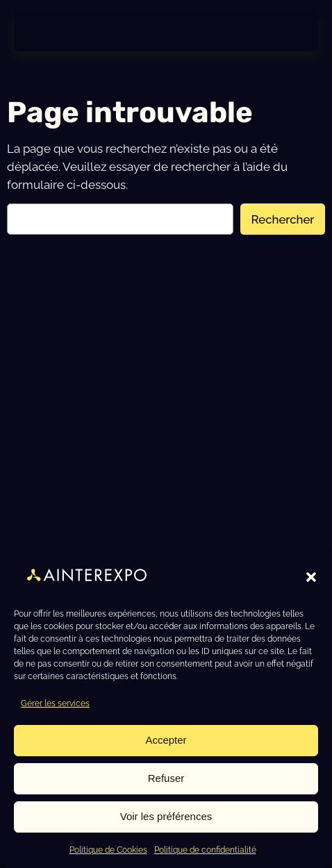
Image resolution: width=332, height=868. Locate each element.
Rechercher (283, 219)
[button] (311, 577)
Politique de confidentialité (205, 850)
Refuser (166, 778)
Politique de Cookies (108, 850)
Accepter (166, 740)
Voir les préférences (166, 816)
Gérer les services (55, 703)
